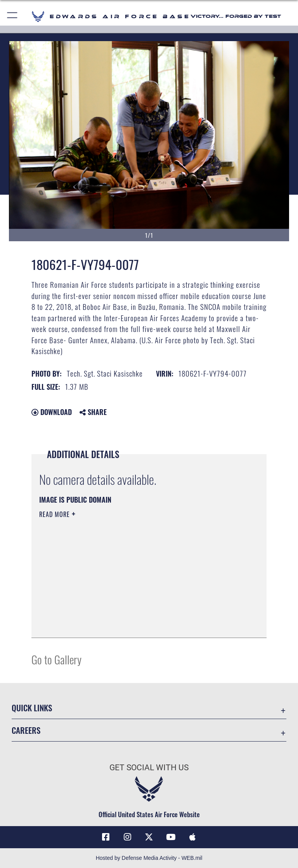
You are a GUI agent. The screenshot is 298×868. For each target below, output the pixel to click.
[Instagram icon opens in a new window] (127, 837)
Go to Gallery (56, 659)
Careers (26, 730)
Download (52, 412)
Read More (55, 514)
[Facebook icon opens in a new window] (106, 837)
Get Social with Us (149, 768)
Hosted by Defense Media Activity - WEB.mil (149, 858)
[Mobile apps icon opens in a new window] (192, 837)
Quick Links (32, 708)
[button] (13, 16)
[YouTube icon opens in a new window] (171, 837)
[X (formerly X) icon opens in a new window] (149, 837)
